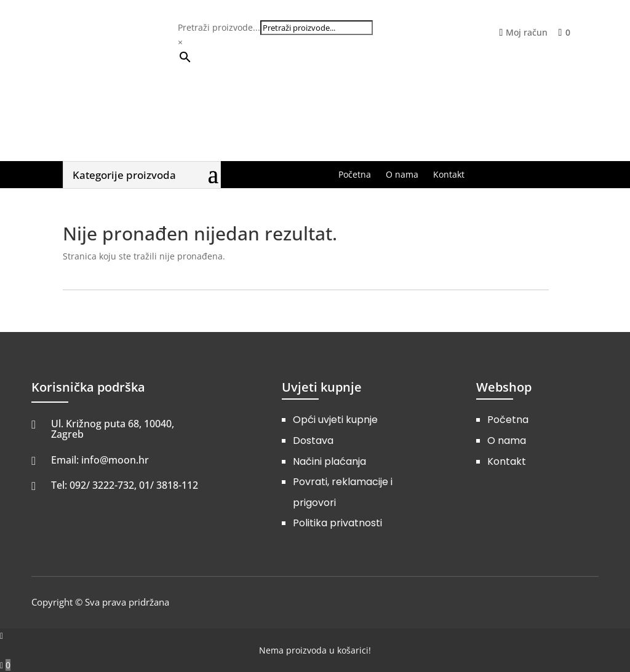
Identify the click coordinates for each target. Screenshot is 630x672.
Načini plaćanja (329, 461)
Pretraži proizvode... (219, 27)
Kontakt (507, 461)
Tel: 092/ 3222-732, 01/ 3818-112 (125, 485)
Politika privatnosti (337, 523)
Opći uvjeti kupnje (335, 420)
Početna (508, 420)
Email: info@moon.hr (100, 460)
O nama (507, 441)
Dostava (313, 441)
